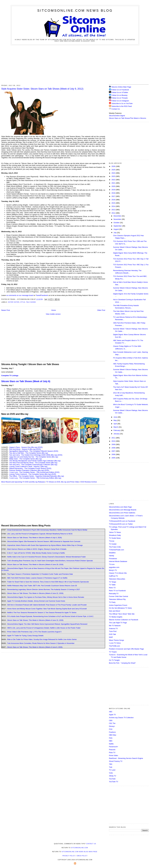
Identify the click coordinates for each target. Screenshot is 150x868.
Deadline (112, 553)
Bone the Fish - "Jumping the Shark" (122, 663)
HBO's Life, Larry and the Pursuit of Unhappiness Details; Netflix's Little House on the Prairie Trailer (44, 628)
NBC (111, 741)
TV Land (112, 770)
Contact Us (114, 109)
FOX (111, 729)
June (116, 417)
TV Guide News (115, 538)
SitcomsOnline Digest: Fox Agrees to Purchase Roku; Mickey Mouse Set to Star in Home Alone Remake (46, 597)
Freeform (112, 732)
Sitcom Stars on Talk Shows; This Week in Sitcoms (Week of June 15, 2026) (35, 620)
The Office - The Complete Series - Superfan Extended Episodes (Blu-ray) (37, 476)
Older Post (101, 310)
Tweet (38, 295)
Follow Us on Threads (120, 98)
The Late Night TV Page (118, 623)
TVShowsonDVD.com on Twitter (121, 524)
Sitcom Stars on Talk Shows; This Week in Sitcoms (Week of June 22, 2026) (35, 593)
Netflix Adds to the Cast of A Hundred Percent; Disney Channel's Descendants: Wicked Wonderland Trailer (46, 557)
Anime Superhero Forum (118, 605)
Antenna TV (113, 629)
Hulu (111, 738)
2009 (114, 444)
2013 (114, 210)
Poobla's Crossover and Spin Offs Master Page (126, 649)
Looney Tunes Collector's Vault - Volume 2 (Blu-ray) (28, 466)
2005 (114, 458)
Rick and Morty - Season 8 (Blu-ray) (22, 449)
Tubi (111, 767)
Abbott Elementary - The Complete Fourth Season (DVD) (30, 468)
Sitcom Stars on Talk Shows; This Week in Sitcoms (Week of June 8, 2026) (35, 647)
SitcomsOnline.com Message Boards (123, 510)
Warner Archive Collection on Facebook (124, 620)
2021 (114, 183)
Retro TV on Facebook (117, 591)
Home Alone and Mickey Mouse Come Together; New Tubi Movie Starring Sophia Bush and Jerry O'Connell (47, 609)
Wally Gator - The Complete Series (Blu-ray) (26, 459)
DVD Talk (112, 634)
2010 (114, 441)
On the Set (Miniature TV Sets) (120, 608)
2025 (114, 170)
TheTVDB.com (114, 646)
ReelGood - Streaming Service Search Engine (126, 758)
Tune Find (113, 631)
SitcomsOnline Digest (117, 116)
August (116, 229)
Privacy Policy (69, 856)
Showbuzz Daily (115, 535)
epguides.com (114, 567)
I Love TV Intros (115, 643)
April (116, 424)
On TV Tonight (114, 660)
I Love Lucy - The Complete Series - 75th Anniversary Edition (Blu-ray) (35, 478)
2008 (114, 448)
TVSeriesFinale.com (116, 550)
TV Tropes (113, 652)
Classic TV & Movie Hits (118, 573)
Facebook (44, 295)
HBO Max (113, 735)
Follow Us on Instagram (120, 101)
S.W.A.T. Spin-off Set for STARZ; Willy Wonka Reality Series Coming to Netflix (36, 553)
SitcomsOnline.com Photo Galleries (122, 513)
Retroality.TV (114, 594)
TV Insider (113, 544)
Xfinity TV (112, 776)
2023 (114, 176)
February (117, 430)
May (115, 420)
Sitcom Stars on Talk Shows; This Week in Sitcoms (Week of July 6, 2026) (34, 538)
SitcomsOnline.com (79, 848)
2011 (114, 438)
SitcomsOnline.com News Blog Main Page (79, 852)
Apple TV (112, 715)
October (117, 223)
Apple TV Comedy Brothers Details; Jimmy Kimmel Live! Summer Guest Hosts (36, 601)
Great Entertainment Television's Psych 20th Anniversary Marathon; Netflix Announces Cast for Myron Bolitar (47, 530)
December (118, 216)
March (116, 427)
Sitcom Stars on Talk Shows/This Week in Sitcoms (127, 118)
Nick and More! (115, 611)
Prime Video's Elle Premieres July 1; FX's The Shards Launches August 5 (34, 632)
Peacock (112, 750)
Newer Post (6, 310)
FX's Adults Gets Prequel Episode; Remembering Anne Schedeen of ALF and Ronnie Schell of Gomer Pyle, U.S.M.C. (51, 616)
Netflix (111, 744)
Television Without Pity (117, 599)
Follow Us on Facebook (120, 90)
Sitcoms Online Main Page (120, 87)
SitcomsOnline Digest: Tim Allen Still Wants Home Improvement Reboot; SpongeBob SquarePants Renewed (47, 624)
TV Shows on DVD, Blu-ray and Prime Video (63, 482)
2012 (114, 213)
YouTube (112, 779)
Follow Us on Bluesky (119, 95)
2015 (114, 203)
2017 (114, 196)
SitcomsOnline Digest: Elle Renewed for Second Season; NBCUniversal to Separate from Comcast (44, 541)
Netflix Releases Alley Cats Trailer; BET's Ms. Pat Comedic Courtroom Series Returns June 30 (42, 586)
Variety (112, 556)
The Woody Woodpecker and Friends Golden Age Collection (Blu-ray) (35, 461)
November (118, 219)
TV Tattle (112, 585)
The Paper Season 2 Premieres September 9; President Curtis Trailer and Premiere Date (40, 574)
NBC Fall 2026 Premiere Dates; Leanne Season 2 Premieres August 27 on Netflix (37, 578)
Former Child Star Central (118, 596)
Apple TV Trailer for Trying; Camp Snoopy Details (25, 636)
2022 (114, 180)
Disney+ (112, 726)
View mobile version (53, 314)
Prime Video (114, 755)
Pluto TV (112, 753)
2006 (114, 454)
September (118, 226)
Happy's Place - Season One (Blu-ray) (23, 447)
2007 (114, 451)
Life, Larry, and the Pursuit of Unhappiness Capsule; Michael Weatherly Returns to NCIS (40, 534)
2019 (114, 190)
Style (23, 302)
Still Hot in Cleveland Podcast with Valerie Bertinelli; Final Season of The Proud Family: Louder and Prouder (47, 605)
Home (54, 310)
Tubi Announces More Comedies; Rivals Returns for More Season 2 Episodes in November (41, 643)
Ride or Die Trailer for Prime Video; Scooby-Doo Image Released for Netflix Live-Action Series (42, 639)
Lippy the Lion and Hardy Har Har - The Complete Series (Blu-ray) (34, 457)
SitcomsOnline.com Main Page (120, 507)
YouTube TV (114, 782)
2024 (114, 173)
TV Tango (112, 582)
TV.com (112, 564)
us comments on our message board (20, 295)
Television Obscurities (117, 579)
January (117, 434)
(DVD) (40, 447)
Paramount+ (114, 747)
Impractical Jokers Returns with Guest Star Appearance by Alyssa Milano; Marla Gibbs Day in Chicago (45, 545)
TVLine (112, 541)
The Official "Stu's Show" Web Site (122, 614)
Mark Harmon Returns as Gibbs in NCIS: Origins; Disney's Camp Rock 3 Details (37, 549)
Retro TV (112, 588)
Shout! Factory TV (116, 761)
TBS (111, 764)
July (115, 233)
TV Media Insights (116, 617)
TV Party (112, 602)
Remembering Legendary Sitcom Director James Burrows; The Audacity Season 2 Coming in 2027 (44, 589)
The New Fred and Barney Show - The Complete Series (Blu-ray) (33, 463)
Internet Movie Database (118, 561)
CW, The (112, 723)
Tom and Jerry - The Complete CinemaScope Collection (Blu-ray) (33, 465)
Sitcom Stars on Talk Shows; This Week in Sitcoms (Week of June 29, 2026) (35, 564)
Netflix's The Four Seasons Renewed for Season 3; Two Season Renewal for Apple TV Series (42, 613)
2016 (114, 200)
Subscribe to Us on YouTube (122, 103)
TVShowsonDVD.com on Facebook (122, 521)
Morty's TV (113, 570)
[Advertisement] (75, 64)
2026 (114, 166)
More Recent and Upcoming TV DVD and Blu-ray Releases (23, 482)
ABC (111, 712)
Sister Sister (14, 302)
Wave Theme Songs (116, 640)
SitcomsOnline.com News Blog (75, 11)
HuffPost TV (113, 576)
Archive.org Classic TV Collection (121, 718)
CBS (111, 720)
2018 (114, 193)
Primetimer (113, 559)
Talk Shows (31, 302)
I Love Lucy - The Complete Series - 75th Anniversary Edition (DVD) (34, 472)
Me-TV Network (115, 626)
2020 (114, 186)
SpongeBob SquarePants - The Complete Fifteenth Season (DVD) (34, 451)
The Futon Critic (115, 547)
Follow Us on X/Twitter (120, 92)
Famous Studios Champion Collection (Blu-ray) (27, 470)
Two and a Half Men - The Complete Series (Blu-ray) (29, 453)
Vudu (111, 773)
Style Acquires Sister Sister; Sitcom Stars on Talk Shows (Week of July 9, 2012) (42, 89)
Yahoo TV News (115, 532)
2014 (114, 206)
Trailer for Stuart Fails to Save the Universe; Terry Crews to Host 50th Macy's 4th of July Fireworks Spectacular (48, 582)
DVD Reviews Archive (89, 482)
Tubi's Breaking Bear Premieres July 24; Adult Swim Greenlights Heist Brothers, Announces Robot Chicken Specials (50, 561)
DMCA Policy (82, 856)
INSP (111, 637)
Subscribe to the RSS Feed (122, 106)
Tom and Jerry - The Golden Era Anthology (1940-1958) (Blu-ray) (33, 455)
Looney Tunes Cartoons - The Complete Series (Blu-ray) (30, 474)
